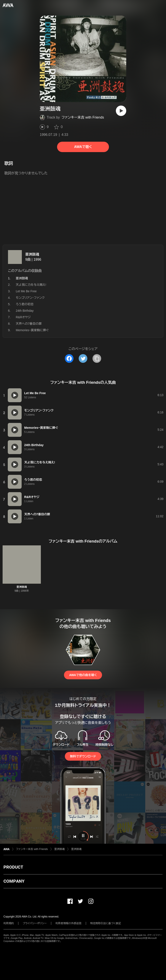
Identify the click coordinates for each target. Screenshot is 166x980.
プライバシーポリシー (35, 923)
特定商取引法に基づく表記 (106, 923)
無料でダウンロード (83, 756)
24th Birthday (25, 311)
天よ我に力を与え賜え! (31, 285)
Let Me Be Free (26, 291)
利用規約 (9, 923)
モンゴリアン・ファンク (30, 298)
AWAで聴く (83, 147)
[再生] (121, 111)
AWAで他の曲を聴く (83, 675)
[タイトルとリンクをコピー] (97, 358)
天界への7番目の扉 (29, 324)
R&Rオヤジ (23, 317)
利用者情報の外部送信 (69, 923)
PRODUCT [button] (13, 867)
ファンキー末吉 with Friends (83, 117)
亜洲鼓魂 (32, 254)
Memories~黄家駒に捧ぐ (32, 330)
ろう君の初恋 (25, 304)
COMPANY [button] (14, 881)
